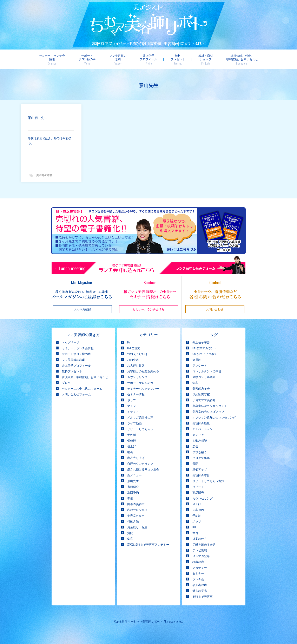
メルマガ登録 (201, 556)
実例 (195, 533)
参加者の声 (200, 585)
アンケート (200, 365)
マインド (133, 406)
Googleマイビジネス (205, 354)
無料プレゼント (178, 59)
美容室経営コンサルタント (210, 406)
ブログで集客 (201, 458)
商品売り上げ (136, 458)
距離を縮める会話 (204, 544)
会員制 (197, 359)
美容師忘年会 (201, 388)
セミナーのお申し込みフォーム (82, 388)
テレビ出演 (200, 550)
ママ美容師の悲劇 (118, 59)
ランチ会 (198, 579)
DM (129, 342)
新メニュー (134, 475)
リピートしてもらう (140, 429)
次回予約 (133, 492)
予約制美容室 (201, 394)
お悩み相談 (200, 440)
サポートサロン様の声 (87, 59)
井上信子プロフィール (148, 59)
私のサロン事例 (137, 510)
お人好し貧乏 (136, 365)
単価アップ (200, 469)
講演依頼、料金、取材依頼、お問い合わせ (242, 59)
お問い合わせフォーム (76, 394)
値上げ (132, 446)
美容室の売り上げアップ (208, 411)
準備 (130, 498)
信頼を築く (200, 452)
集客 (130, 538)
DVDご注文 (134, 348)
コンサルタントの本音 (207, 371)
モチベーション (203, 429)
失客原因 (198, 510)
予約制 (132, 435)
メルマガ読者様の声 (140, 417)
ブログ (66, 383)
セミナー (198, 573)
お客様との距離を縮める (143, 371)
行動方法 (133, 521)
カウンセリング (137, 377)
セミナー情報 (136, 394)
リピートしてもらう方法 (208, 481)
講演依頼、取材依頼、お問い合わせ (85, 377)
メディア (133, 411)
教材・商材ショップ (206, 59)
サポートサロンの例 (140, 383)
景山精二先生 (38, 118)
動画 (130, 452)
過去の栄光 (200, 590)
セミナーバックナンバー (143, 388)
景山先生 (133, 481)
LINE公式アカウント (205, 348)
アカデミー (200, 567)
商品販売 (198, 492)
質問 (130, 533)
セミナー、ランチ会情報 (52, 59)
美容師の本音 (44, 175)
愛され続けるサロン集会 (143, 469)
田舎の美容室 (136, 504)
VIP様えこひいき (138, 354)
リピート (198, 487)
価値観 (132, 440)
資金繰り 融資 (137, 527)
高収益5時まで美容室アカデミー (148, 544)
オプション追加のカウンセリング (214, 417)
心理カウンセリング (140, 463)
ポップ (132, 400)
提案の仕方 (200, 538)
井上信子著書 (201, 342)
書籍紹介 (133, 487)
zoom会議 (133, 359)
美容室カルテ (136, 515)
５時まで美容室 (203, 596)
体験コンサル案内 (204, 377)
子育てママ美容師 (204, 400)
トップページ (71, 342)
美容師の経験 (201, 423)
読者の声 (198, 562)
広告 (195, 446)
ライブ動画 (134, 423)
